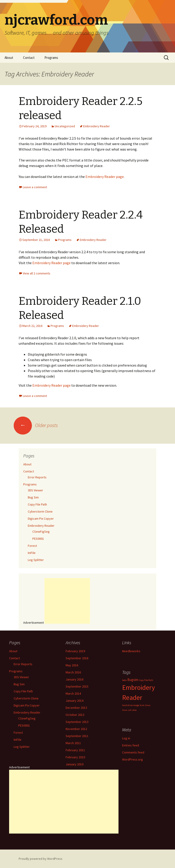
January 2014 (75, 701)
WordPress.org (133, 759)
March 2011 (73, 743)
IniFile (32, 553)
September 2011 (77, 736)
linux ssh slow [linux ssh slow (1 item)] (129, 710)
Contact (29, 58)
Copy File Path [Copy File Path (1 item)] (146, 680)
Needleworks (131, 651)
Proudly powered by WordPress (41, 859)
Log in (126, 738)
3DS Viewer (35, 490)
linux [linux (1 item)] (148, 705)
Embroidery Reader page (105, 177)
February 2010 (75, 757)
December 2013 (76, 708)
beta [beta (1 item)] (124, 680)
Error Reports (37, 477)
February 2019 (75, 651)
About (9, 58)
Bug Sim (33, 497)
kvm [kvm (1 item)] (142, 705)
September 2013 (77, 722)
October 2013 (75, 715)
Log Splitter (36, 560)
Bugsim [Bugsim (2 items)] (133, 680)
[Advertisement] (67, 601)
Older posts (36, 425)
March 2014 (73, 693)
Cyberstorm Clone (40, 511)
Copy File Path (37, 504)
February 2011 (75, 750)
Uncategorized (65, 126)
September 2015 (77, 686)
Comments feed (133, 752)
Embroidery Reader (97, 126)
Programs (51, 58)
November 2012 (76, 729)
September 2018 (77, 658)
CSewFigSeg (41, 532)
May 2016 (72, 665)
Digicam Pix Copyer (41, 519)
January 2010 (75, 764)
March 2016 (73, 672)
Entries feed (131, 745)
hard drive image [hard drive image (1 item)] (131, 705)
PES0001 (38, 539)
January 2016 (75, 679)
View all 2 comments (37, 273)
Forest (32, 546)
